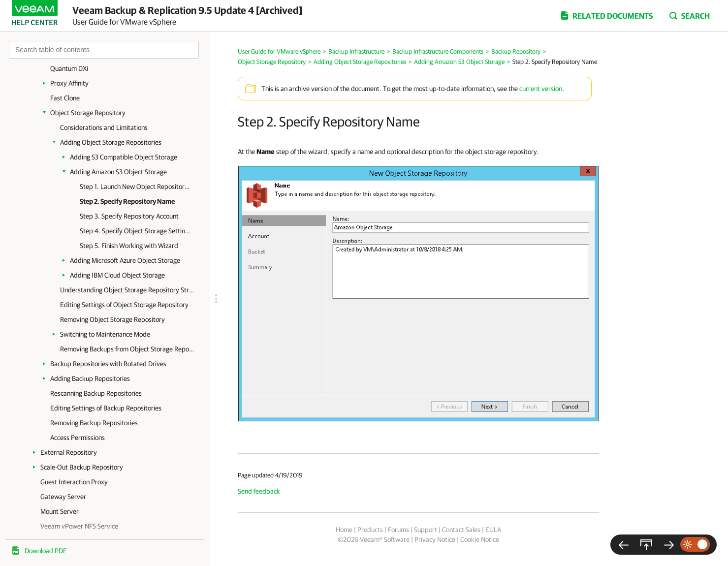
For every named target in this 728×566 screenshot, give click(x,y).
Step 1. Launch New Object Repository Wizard (135, 187)
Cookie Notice (480, 539)
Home (344, 530)
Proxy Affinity (69, 83)
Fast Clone (65, 98)
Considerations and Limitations (104, 127)
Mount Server (60, 511)
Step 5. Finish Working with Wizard (129, 246)
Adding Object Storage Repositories (111, 142)
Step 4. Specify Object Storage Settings (135, 231)
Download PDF (46, 551)
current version (541, 89)
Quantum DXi (69, 68)
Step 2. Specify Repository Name (127, 201)
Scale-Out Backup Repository (82, 467)
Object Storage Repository (88, 113)
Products (370, 530)
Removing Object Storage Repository (112, 319)
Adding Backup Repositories (90, 378)
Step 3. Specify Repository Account (129, 216)
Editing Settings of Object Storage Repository (124, 305)
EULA (493, 530)
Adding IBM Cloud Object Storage (117, 275)
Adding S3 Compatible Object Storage (124, 157)
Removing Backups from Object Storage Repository (128, 349)
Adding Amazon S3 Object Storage (118, 172)
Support (426, 530)
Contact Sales (461, 530)
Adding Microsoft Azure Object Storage (125, 260)
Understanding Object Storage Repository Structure (128, 290)
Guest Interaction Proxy (74, 482)
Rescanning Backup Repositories (96, 393)
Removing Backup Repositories (94, 423)
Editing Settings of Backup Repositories (106, 408)
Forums (398, 530)
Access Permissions (78, 438)
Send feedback (259, 491)
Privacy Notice (435, 539)
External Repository (69, 452)
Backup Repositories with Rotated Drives (108, 364)
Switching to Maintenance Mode (105, 334)
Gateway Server (63, 497)
